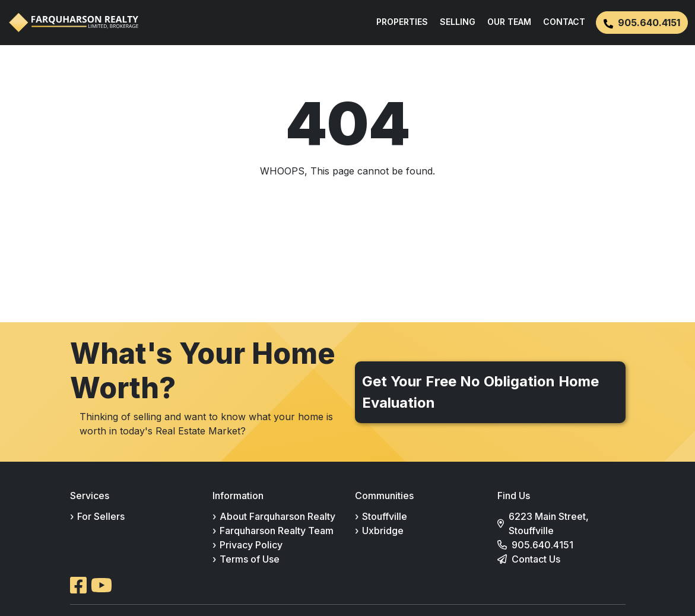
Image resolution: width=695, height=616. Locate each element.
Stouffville (385, 516)
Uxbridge (383, 531)
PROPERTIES (402, 22)
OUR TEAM (509, 22)
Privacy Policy (251, 545)
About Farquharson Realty (277, 516)
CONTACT (564, 22)
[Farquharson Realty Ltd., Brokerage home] (74, 23)
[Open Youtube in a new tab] (101, 585)
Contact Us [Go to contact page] (536, 559)
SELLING (458, 22)
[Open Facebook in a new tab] (78, 585)
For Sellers (101, 516)
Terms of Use (250, 559)
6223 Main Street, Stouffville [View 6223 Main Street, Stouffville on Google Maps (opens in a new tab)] (549, 523)
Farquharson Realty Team (277, 531)
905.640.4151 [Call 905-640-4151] (542, 545)
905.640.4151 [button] (642, 23)
